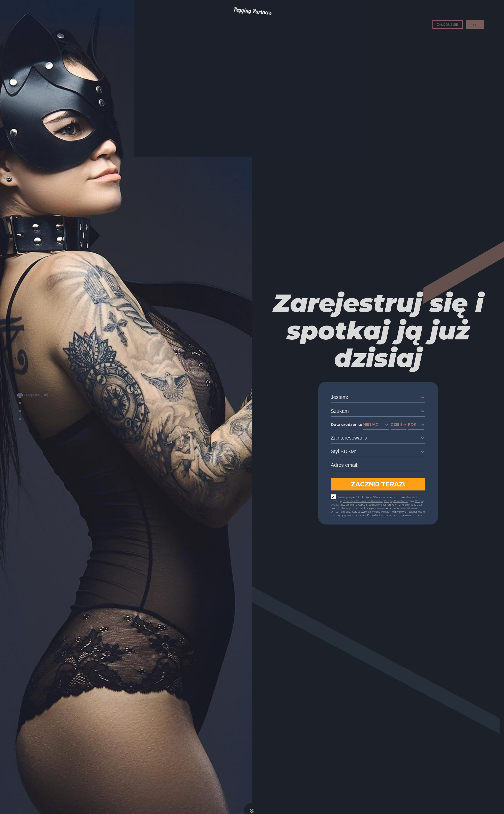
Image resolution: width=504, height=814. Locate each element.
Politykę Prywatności (396, 501)
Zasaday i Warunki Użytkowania (363, 501)
